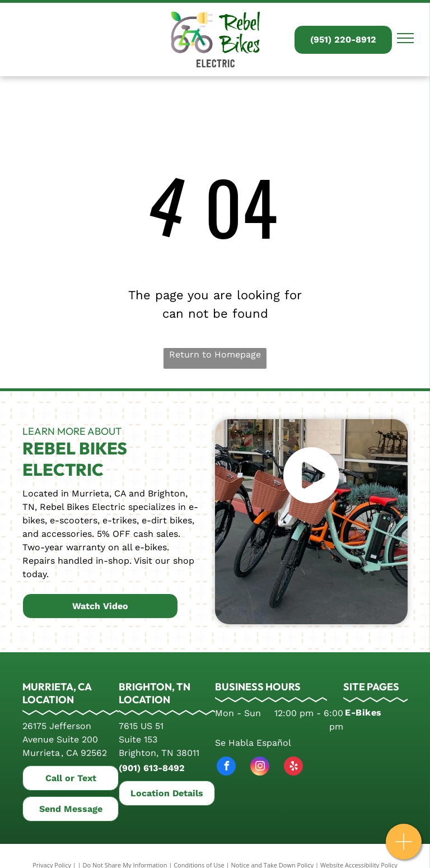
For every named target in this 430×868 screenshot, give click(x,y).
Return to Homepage (215, 354)
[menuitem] (377, 713)
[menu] (405, 38)
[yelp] (293, 767)
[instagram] (260, 767)
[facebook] (226, 767)
